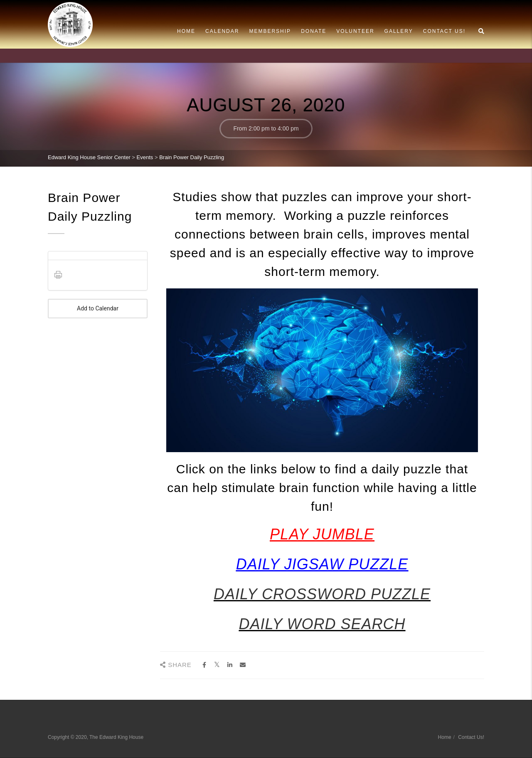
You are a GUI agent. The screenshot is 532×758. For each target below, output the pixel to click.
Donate (314, 31)
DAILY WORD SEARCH (322, 624)
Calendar (222, 31)
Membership (270, 31)
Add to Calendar (98, 309)
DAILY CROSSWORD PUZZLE (322, 594)
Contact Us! (444, 31)
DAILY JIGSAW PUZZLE (322, 564)
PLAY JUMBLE (322, 534)
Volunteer (355, 31)
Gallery (399, 31)
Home (186, 31)
